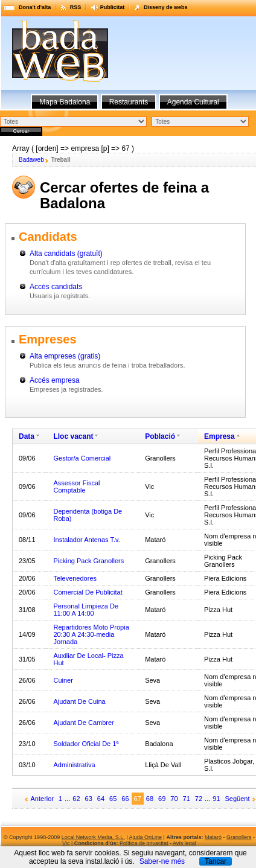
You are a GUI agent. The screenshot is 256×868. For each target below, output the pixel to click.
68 (150, 799)
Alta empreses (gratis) (65, 356)
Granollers (239, 837)
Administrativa (74, 765)
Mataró (213, 837)
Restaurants (129, 102)
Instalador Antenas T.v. (86, 540)
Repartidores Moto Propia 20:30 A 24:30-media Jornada (91, 634)
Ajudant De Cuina (79, 701)
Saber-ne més (162, 861)
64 (101, 799)
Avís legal (184, 843)
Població (160, 436)
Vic (66, 843)
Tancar (216, 861)
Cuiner (63, 680)
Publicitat (113, 7)
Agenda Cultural (193, 102)
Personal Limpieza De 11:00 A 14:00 (86, 610)
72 (199, 799)
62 (76, 799)
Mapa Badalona (65, 102)
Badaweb (31, 160)
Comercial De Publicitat (88, 592)
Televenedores (75, 578)
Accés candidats (56, 287)
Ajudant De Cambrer (83, 723)
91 (216, 799)
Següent (238, 799)
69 (162, 799)
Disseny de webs (166, 7)
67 (138, 799)
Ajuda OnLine (146, 837)
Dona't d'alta (35, 7)
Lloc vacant (73, 436)
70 (174, 799)
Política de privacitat (144, 843)
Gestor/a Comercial (82, 458)
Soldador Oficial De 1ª (86, 744)
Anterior (43, 799)
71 (187, 799)
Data (27, 436)
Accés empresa (55, 380)
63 (89, 799)
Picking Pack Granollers (88, 561)
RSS (76, 7)
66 (125, 799)
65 (113, 799)
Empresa (219, 436)
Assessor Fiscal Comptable (76, 487)
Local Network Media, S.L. (93, 837)
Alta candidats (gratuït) (66, 254)
